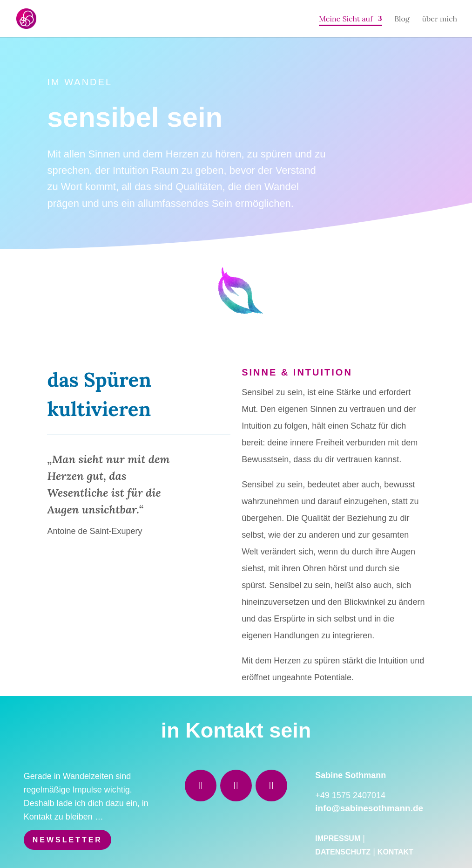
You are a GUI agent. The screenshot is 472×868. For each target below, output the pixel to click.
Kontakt (395, 852)
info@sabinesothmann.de (369, 808)
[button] (20, 847)
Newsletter (67, 840)
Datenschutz (343, 852)
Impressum (338, 838)
